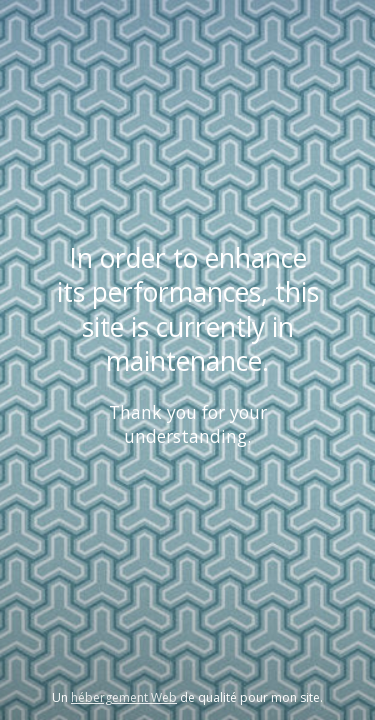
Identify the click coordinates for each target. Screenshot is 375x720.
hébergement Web (124, 697)
